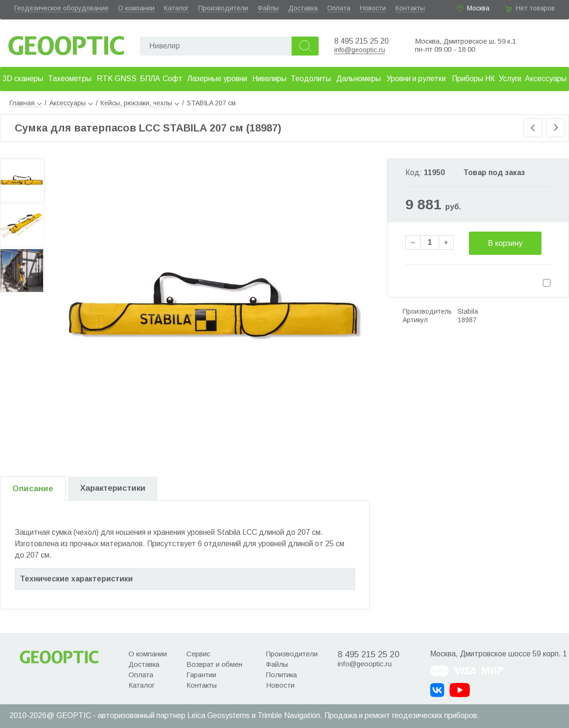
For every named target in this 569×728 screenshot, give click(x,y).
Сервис (198, 654)
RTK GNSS (117, 79)
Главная (26, 103)
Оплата (339, 8)
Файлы (268, 8)
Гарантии (201, 675)
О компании (136, 8)
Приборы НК (473, 79)
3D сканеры (23, 79)
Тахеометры (70, 79)
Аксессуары (546, 79)
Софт (173, 79)
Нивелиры (269, 79)
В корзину (505, 243)
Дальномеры (358, 79)
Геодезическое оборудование (61, 8)
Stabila (468, 311)
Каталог (176, 8)
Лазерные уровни (217, 79)
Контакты (410, 8)
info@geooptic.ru (360, 50)
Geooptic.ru (66, 43)
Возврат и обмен (214, 664)
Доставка (303, 8)
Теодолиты (311, 79)
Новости (373, 8)
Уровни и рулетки (416, 79)
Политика (281, 675)
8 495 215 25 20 (362, 41)
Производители (223, 8)
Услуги (510, 79)
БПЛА (150, 79)
